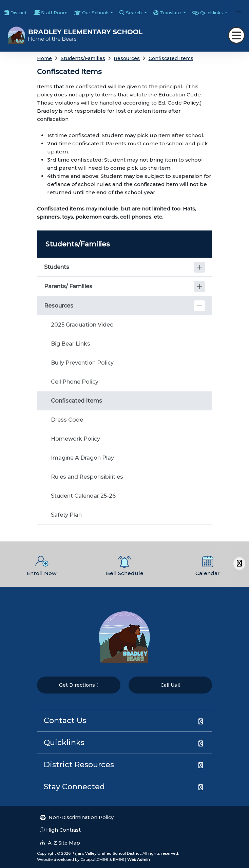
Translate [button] (171, 13)
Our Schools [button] (96, 13)
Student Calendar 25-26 (83, 496)
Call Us (170, 685)
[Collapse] (199, 306)
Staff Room (54, 13)
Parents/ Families (68, 286)
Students (57, 267)
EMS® (119, 860)
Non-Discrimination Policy (77, 817)
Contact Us (65, 721)
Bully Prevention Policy (82, 363)
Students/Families (83, 58)
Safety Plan (66, 515)
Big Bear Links (71, 344)
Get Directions (79, 685)
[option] (42, 564)
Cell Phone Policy (75, 382)
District (18, 13)
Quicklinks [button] (212, 13)
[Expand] (199, 267)
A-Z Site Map (60, 843)
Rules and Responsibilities (87, 477)
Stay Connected (74, 787)
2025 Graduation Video (82, 325)
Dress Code (67, 420)
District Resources (79, 765)
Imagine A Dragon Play (82, 458)
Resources (127, 58)
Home (44, 58)
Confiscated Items (171, 58)
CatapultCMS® (94, 860)
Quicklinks (64, 743)
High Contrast (63, 830)
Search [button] (135, 13)
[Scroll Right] (239, 563)
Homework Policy (75, 439)
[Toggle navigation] (236, 35)
